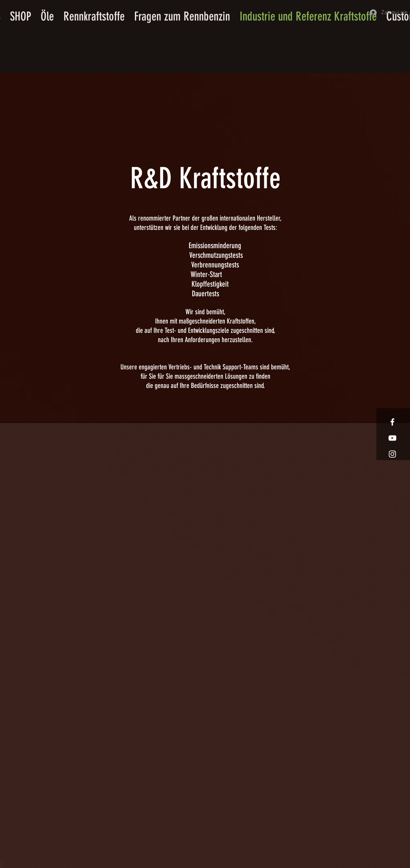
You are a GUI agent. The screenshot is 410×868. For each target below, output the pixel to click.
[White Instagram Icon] (392, 454)
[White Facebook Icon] (392, 422)
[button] (270, 11)
